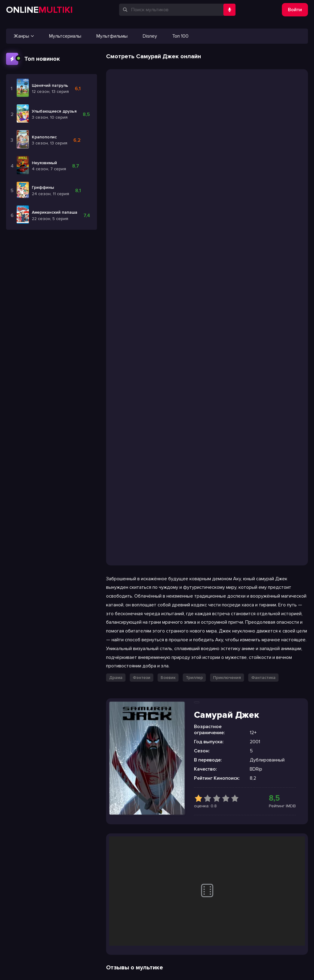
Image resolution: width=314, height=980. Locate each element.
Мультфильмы (112, 36)
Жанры (24, 36)
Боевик (168, 678)
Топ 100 (180, 36)
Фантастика (263, 678)
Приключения (227, 678)
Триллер (194, 678)
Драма (116, 678)
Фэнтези (142, 678)
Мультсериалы (65, 36)
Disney (150, 36)
